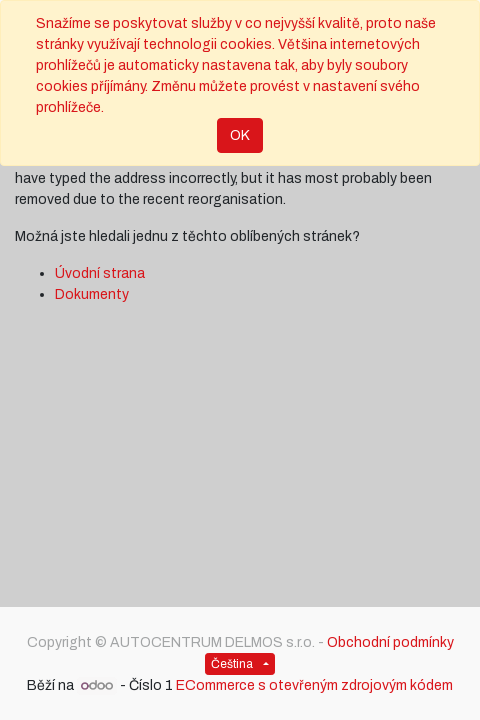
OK (240, 135)
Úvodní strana (100, 273)
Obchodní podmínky (390, 642)
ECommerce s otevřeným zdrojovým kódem (314, 685)
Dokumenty (92, 294)
